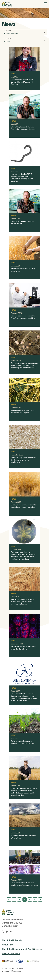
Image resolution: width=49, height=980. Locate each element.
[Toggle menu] (45, 4)
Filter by (7, 31)
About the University (12, 940)
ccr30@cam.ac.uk (14, 971)
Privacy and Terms (11, 954)
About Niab (8, 945)
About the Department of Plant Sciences (22, 949)
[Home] (7, 4)
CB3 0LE (18, 923)
